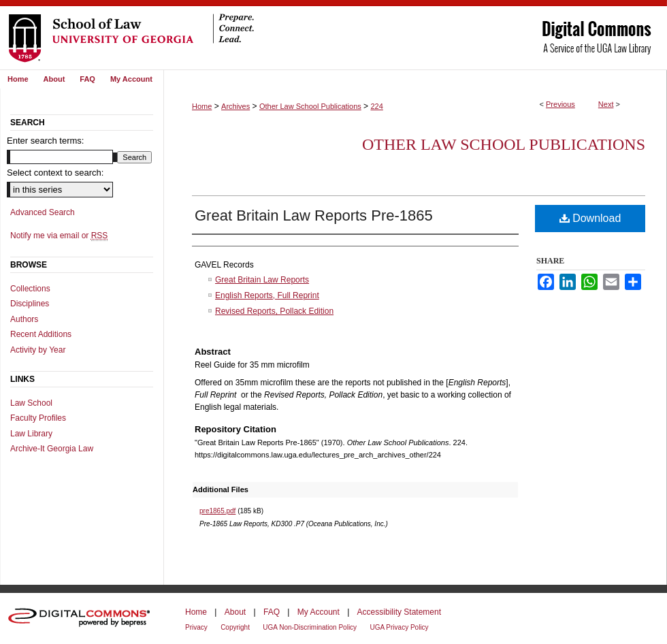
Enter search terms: (45, 141)
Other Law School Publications (310, 106)
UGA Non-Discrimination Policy (310, 627)
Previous (560, 104)
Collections (30, 289)
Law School (31, 403)
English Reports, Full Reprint (267, 295)
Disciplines (30, 304)
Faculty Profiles (38, 418)
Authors (24, 319)
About (235, 612)
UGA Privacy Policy (399, 627)
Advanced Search (43, 212)
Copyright (235, 627)
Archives (235, 106)
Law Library (31, 434)
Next (606, 104)
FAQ (272, 612)
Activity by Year (38, 350)
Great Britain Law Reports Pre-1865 (314, 215)
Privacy (196, 627)
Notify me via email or (59, 236)
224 (376, 106)
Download (590, 218)
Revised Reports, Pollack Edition (274, 311)
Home (202, 106)
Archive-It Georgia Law (52, 449)
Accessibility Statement (399, 612)
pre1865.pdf (217, 511)
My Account (319, 612)
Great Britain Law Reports (262, 280)
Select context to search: (55, 173)
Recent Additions (41, 334)
